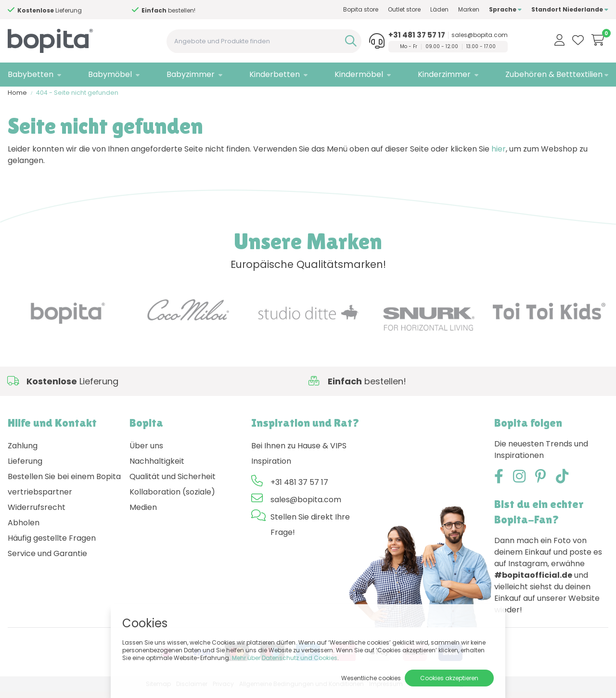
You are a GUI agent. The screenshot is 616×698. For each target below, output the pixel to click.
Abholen (24, 529)
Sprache (505, 9)
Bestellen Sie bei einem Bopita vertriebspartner (64, 490)
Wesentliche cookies (371, 678)
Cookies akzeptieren (449, 678)
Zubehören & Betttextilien (554, 74)
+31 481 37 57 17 (417, 35)
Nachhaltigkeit (157, 467)
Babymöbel (110, 74)
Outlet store (404, 9)
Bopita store (361, 9)
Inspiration (271, 467)
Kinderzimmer (444, 74)
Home (17, 99)
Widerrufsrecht (37, 514)
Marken (469, 9)
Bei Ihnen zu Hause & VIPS (299, 452)
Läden (439, 9)
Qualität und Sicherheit (173, 483)
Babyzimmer (191, 74)
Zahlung (23, 452)
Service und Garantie (47, 560)
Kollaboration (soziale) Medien (172, 506)
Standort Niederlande (570, 9)
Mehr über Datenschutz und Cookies (285, 658)
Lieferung (25, 467)
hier (499, 155)
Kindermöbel (359, 74)
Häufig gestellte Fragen (52, 544)
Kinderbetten (275, 74)
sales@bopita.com (480, 35)
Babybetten (31, 74)
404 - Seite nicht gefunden (77, 99)
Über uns (146, 452)
